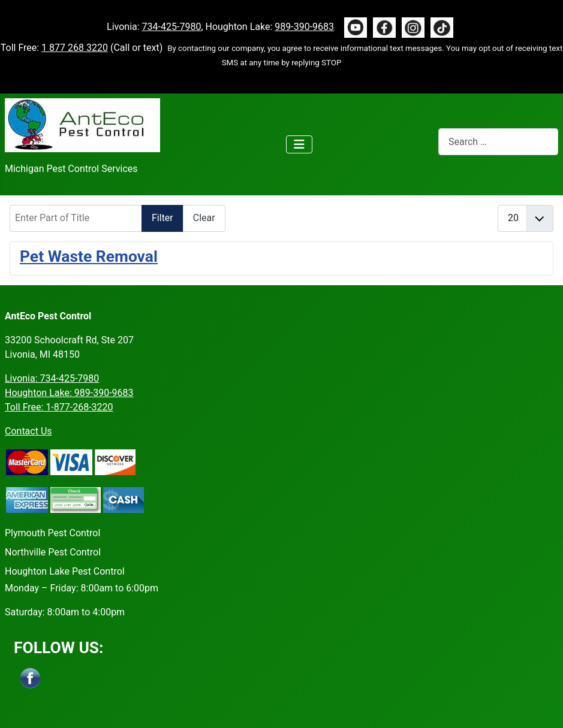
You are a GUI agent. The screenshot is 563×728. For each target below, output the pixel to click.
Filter (162, 218)
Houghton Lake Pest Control (65, 571)
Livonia (52, 378)
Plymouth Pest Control (52, 533)
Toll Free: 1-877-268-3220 (59, 407)
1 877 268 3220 (75, 48)
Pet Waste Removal (89, 256)
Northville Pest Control (53, 552)
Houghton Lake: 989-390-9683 (69, 393)
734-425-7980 (172, 27)
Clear (204, 218)
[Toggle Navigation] (299, 144)
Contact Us (28, 431)
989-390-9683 (304, 27)
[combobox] (498, 142)
